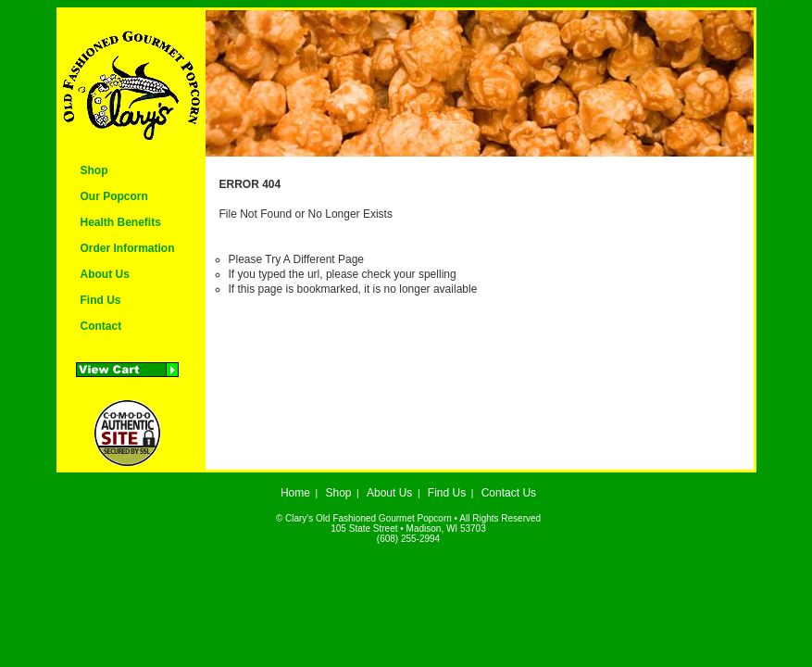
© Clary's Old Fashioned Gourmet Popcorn (364, 518)
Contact (101, 326)
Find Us (101, 300)
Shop (94, 170)
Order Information (128, 248)
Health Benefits (121, 222)
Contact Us (509, 493)
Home (295, 493)
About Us (105, 274)
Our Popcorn (114, 196)
